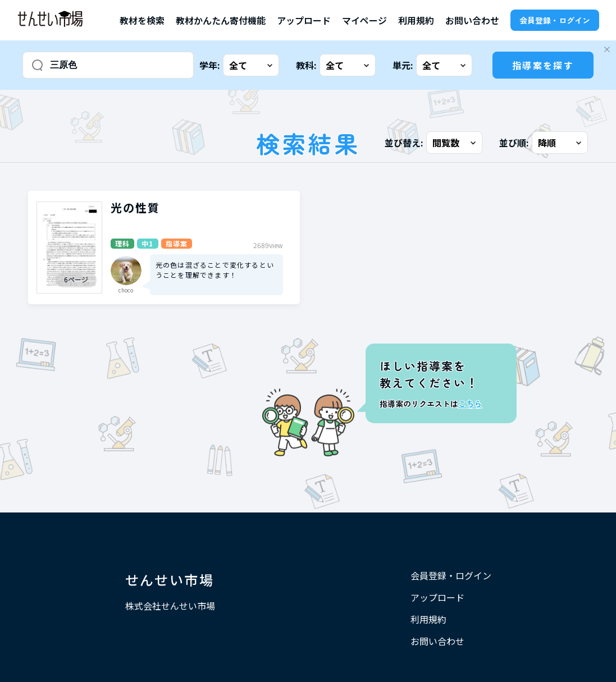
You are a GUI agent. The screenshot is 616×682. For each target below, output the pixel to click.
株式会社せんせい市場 (170, 606)
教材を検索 (142, 20)
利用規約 (416, 20)
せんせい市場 (170, 580)
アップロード (304, 20)
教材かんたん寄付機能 (221, 20)
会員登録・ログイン (555, 20)
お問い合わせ (472, 20)
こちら (470, 404)
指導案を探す (543, 65)
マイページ (364, 20)
